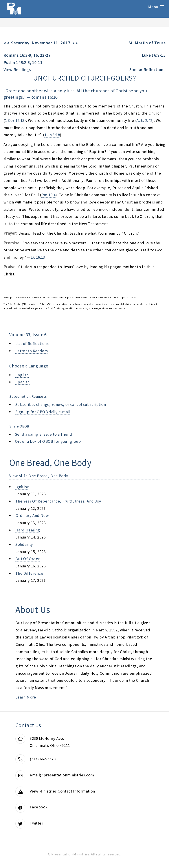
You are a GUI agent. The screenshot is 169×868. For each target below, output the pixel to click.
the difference (29, 573)
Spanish (23, 382)
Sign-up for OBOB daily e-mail (43, 412)
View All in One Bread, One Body (39, 476)
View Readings (17, 70)
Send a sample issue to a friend (44, 434)
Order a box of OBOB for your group (48, 441)
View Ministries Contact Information (62, 791)
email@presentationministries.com (62, 775)
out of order (28, 559)
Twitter (36, 823)
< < (7, 43)
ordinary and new (32, 515)
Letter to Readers (32, 351)
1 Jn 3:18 (52, 135)
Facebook (39, 807)
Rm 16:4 (49, 195)
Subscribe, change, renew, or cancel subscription (61, 404)
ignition (22, 487)
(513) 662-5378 (43, 759)
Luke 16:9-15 (154, 55)
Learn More (26, 697)
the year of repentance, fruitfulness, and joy (58, 501)
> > (74, 43)
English (22, 375)
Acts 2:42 (144, 120)
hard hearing (28, 530)
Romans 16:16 (44, 97)
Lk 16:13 (38, 257)
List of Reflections (32, 344)
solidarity (24, 544)
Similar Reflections (147, 70)
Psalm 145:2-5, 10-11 (23, 63)
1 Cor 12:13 (15, 120)
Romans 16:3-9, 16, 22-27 (27, 55)
